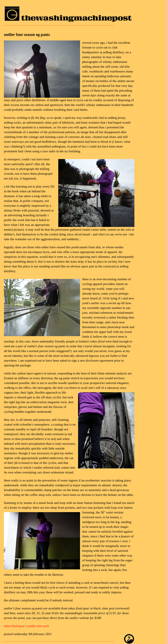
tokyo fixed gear (14, 626)
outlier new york (38, 626)
